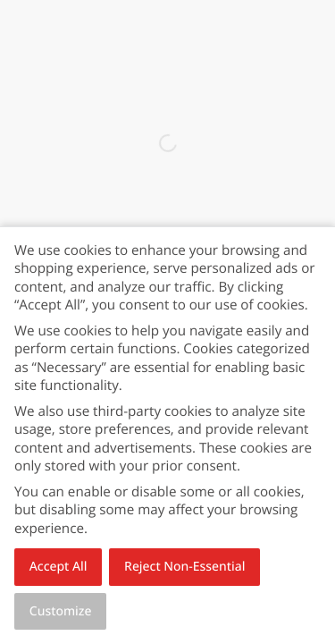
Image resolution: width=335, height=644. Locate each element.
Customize (61, 611)
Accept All (59, 567)
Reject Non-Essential (184, 567)
